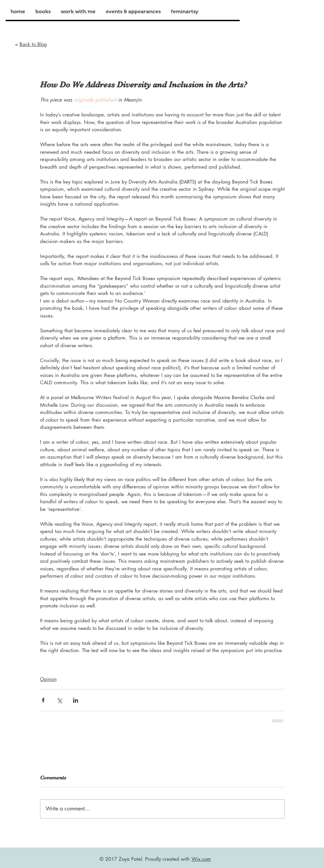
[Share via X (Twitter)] (59, 700)
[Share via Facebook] (43, 700)
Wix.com (201, 859)
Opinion (48, 679)
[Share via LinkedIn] (76, 700)
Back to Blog (33, 44)
